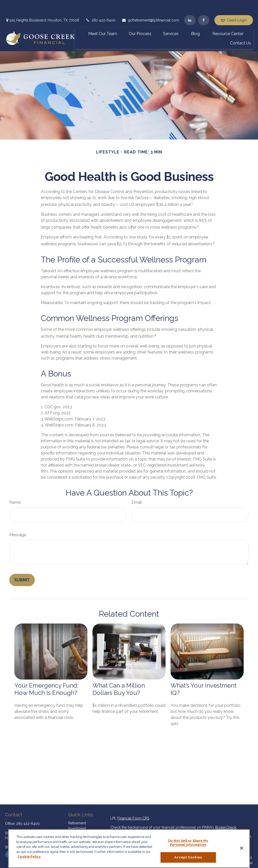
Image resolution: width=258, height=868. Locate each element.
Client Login (234, 5)
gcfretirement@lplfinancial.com (150, 5)
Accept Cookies (188, 857)
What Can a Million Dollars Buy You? (119, 674)
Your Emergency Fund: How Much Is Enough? (46, 674)
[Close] (242, 848)
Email (137, 487)
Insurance (76, 824)
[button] (103, 18)
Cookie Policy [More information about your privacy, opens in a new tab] (29, 857)
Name (15, 487)
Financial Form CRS (133, 803)
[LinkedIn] (190, 5)
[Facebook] (204, 5)
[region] (129, 849)
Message (18, 520)
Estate (73, 819)
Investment (77, 813)
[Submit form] (22, 565)
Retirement (77, 808)
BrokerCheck (226, 812)
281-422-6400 (100, 5)
